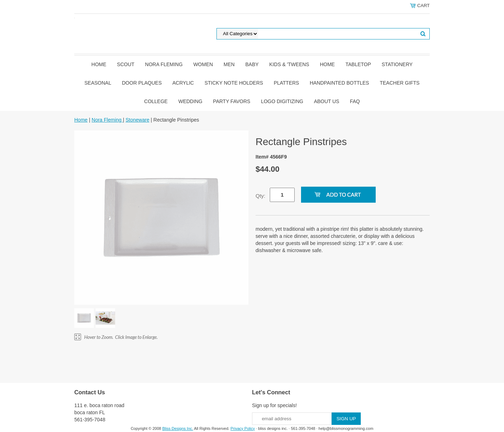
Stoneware (137, 120)
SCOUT (126, 64)
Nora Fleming (164, 64)
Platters (286, 83)
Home (99, 64)
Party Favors (232, 101)
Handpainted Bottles (339, 83)
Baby (252, 64)
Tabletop (358, 64)
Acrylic (183, 83)
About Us (326, 101)
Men (229, 64)
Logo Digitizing (282, 101)
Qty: (261, 196)
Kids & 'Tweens (289, 64)
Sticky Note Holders (234, 83)
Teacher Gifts (400, 83)
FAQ (355, 101)
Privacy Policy (242, 428)
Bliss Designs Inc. (178, 428)
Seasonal (98, 83)
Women (203, 64)
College (156, 101)
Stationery (397, 64)
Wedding (191, 101)
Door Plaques (142, 83)
